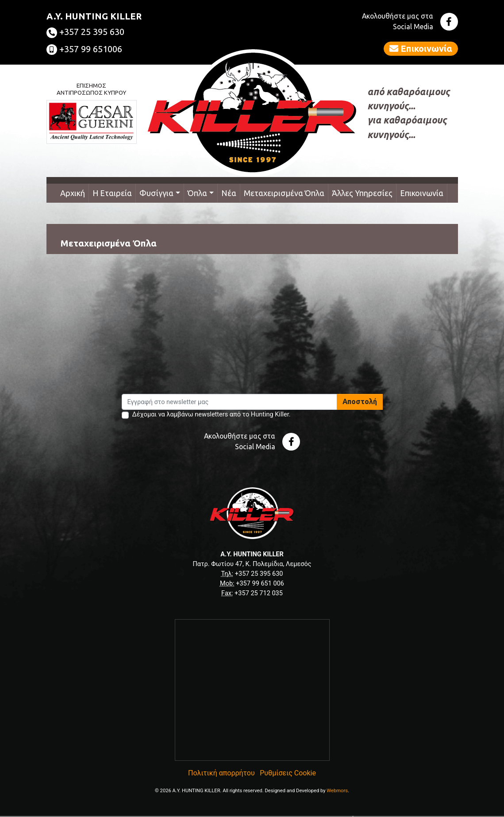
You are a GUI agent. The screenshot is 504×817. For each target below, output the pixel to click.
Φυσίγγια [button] (156, 193)
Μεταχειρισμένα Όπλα (284, 193)
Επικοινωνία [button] (421, 48)
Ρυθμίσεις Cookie (288, 773)
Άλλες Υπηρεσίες (362, 193)
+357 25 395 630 (85, 32)
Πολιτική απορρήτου (221, 773)
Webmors (337, 791)
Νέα (229, 193)
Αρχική (73, 193)
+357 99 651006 (84, 49)
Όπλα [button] (197, 193)
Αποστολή (360, 401)
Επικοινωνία (422, 193)
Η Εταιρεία (112, 193)
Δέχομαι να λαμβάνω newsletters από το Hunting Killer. (212, 414)
